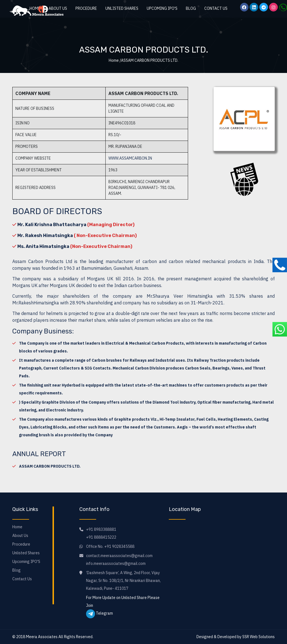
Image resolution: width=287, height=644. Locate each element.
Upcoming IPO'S (162, 8)
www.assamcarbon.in (130, 158)
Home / (115, 60)
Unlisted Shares (122, 8)
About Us (20, 536)
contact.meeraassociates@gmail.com (119, 556)
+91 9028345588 (119, 546)
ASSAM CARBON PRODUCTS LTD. (50, 466)
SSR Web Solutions (258, 637)
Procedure (86, 8)
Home (17, 527)
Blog (191, 8)
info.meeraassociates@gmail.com (116, 563)
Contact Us (216, 8)
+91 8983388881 (101, 529)
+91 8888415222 (101, 537)
